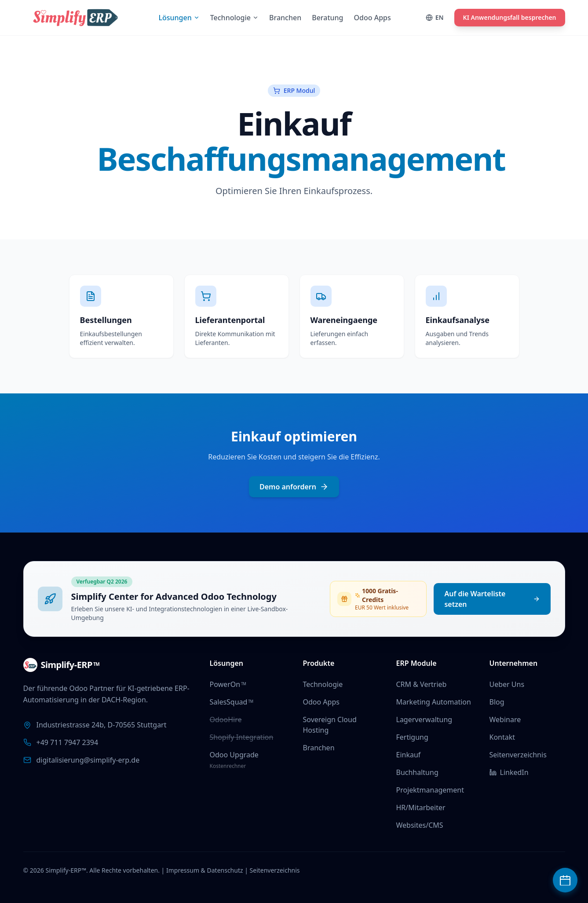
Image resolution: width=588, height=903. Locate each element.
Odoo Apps (321, 702)
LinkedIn (509, 772)
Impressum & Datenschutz (205, 870)
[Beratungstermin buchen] (565, 880)
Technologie (323, 684)
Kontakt (502, 737)
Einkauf (409, 755)
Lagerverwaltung (424, 719)
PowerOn (228, 684)
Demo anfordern (294, 487)
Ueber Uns (507, 684)
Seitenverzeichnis (518, 755)
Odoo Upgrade (234, 755)
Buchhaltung (417, 772)
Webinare (505, 719)
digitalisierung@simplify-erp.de (88, 760)
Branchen (319, 748)
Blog (497, 702)
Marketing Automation (434, 702)
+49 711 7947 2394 (68, 742)
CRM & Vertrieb (422, 684)
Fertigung (412, 737)
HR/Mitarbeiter (421, 808)
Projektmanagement (430, 790)
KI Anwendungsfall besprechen (510, 17)
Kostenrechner (228, 766)
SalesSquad (232, 702)
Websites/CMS (420, 825)
